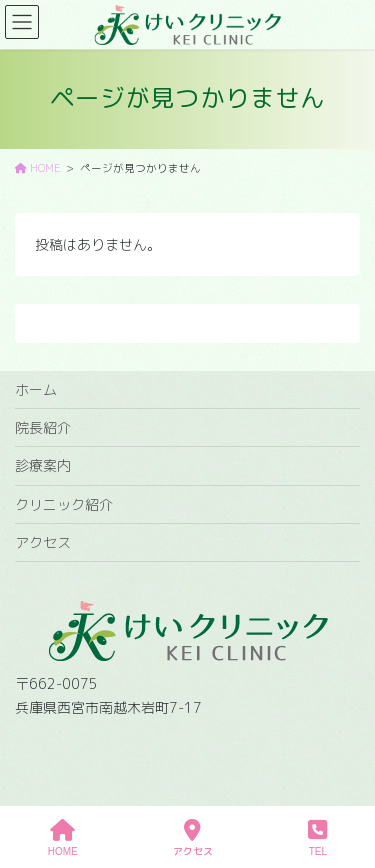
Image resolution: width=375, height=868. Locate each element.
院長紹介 (43, 427)
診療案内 (43, 465)
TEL (317, 838)
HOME (63, 838)
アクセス (43, 542)
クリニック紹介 (64, 504)
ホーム (36, 389)
